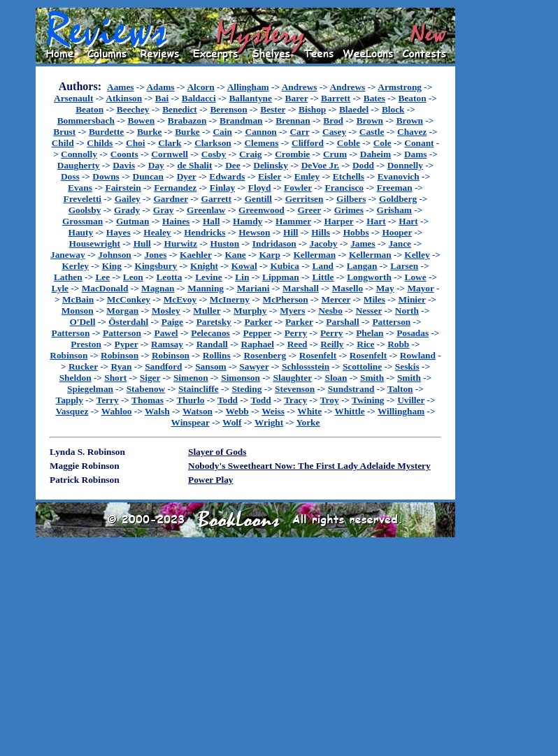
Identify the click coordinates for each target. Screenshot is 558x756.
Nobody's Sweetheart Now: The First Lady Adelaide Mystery (309, 466)
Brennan (293, 121)
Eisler (270, 176)
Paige (172, 322)
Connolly (79, 154)
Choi (135, 143)
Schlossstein (306, 366)
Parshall (342, 322)
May (385, 288)
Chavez (412, 132)
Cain (222, 132)
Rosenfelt (318, 355)
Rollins (217, 355)
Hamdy (248, 221)
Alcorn (200, 87)
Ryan (122, 366)
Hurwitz (181, 243)
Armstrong (400, 87)
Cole (382, 143)
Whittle (350, 411)
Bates (374, 98)
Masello (348, 288)
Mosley (166, 311)
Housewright (95, 243)
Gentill (258, 199)
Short (115, 378)
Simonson (241, 378)
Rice (365, 344)
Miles (374, 299)
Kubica (284, 266)
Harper (339, 221)
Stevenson (295, 389)
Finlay (222, 188)
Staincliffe (199, 389)
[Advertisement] (500, 217)
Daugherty (79, 165)
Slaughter (293, 378)
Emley (307, 176)
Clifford (308, 143)
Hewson (254, 232)
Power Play (211, 480)
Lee (102, 277)
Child (63, 143)
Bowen (142, 121)
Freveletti (83, 199)
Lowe (416, 277)
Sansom (210, 366)
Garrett (216, 199)
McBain (78, 299)
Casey (334, 132)
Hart (376, 221)
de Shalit (194, 165)
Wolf (232, 422)
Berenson (228, 109)
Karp (269, 255)
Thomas (148, 400)
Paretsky (214, 322)
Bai (162, 98)
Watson (198, 411)
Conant (419, 143)
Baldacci (199, 98)
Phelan (370, 333)
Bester (273, 109)
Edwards (227, 176)
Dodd (363, 165)
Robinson (69, 355)
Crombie (292, 154)
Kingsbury (156, 266)
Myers (292, 311)
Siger (150, 378)
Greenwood (262, 210)
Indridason (274, 243)
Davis (124, 165)
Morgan (122, 311)
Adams (160, 87)
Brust (64, 132)
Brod (333, 121)
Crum (335, 154)
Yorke (308, 422)
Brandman (241, 121)
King (112, 266)
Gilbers (351, 199)
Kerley (75, 266)
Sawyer (254, 366)
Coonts (124, 154)
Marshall (301, 288)
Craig (251, 154)
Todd (228, 400)
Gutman (133, 221)
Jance (400, 243)
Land (323, 266)
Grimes (349, 210)
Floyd (260, 188)
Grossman (83, 221)
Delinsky (271, 165)
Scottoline (362, 366)
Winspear (191, 422)
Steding (246, 389)
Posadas (413, 333)
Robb (398, 344)
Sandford (163, 366)
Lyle (60, 288)
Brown (370, 121)
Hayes (119, 232)
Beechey (133, 109)
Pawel (166, 333)
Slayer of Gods (217, 452)
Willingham (401, 411)
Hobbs (356, 232)
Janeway (68, 255)
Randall (212, 344)
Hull (142, 243)
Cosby (214, 154)
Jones (155, 255)
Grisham (394, 210)
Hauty (81, 232)
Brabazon (187, 121)
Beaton (413, 98)
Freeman (395, 188)
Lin (242, 277)
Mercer (336, 299)
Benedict (180, 109)
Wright (269, 422)
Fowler (298, 188)
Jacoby (323, 243)
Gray (164, 210)
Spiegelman (90, 389)
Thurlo (190, 400)
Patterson (391, 322)
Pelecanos (210, 333)
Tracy (295, 400)
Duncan (148, 176)
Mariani (253, 288)
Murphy (250, 311)
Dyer (187, 176)
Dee (232, 165)
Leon (133, 277)
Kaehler (196, 255)
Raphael (258, 344)
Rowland (418, 355)
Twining (368, 400)
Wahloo (117, 411)
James (363, 243)
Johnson (114, 255)
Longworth (369, 277)
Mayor (420, 288)
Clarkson (213, 143)
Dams (416, 154)
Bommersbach (86, 121)
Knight (204, 266)
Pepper (257, 333)
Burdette (106, 132)
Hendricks (205, 232)
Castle (372, 132)
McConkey (129, 299)
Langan (362, 266)
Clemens (261, 143)
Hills (321, 232)
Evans (80, 188)
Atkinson (124, 98)
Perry (296, 333)
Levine (209, 277)
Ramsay (167, 344)
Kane (235, 255)
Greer (309, 210)
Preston (86, 344)
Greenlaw (206, 210)
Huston (225, 243)
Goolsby (85, 210)
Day (156, 165)
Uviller (411, 400)
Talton (400, 389)
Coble (349, 143)
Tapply (69, 400)
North (407, 311)
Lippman (281, 277)
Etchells (349, 176)
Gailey (128, 199)
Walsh (157, 411)
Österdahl (128, 322)
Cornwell (170, 154)
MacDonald (105, 288)
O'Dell (82, 322)
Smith (372, 378)
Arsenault (73, 98)
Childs (100, 143)
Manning (206, 288)
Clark (170, 143)
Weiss (273, 411)
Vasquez (72, 411)
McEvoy (180, 299)
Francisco (345, 188)
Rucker (83, 366)
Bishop (312, 109)
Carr (299, 132)
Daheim (375, 154)
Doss (70, 176)
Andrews (300, 87)
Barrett (336, 98)
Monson (78, 311)
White (309, 411)
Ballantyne (250, 98)
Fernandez (175, 188)
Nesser (369, 311)
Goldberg (398, 199)
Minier (412, 299)
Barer (297, 98)
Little (323, 277)
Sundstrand (351, 389)
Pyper (127, 344)
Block (393, 109)
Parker (258, 322)
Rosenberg (265, 355)
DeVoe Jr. (321, 165)
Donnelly (405, 165)
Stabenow (146, 389)
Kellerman (315, 255)
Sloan (336, 378)
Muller (207, 311)
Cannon (261, 132)
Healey (157, 232)
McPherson (286, 299)
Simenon (191, 378)
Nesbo (330, 311)
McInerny (230, 299)
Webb (237, 411)
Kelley (417, 255)
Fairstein (123, 188)
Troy (330, 400)
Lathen (68, 277)
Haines (176, 221)
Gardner (170, 199)
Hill (291, 232)
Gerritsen (305, 199)
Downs (106, 176)
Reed (298, 344)
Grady (127, 210)
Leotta (169, 277)
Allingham (248, 87)
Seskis (407, 366)
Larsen (404, 266)
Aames (121, 87)
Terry (107, 400)
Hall (211, 221)
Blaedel (354, 109)
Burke (150, 132)
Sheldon (76, 378)
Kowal (244, 266)
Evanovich (399, 176)
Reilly (332, 344)
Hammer (293, 221)
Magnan (158, 288)
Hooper (397, 232)
